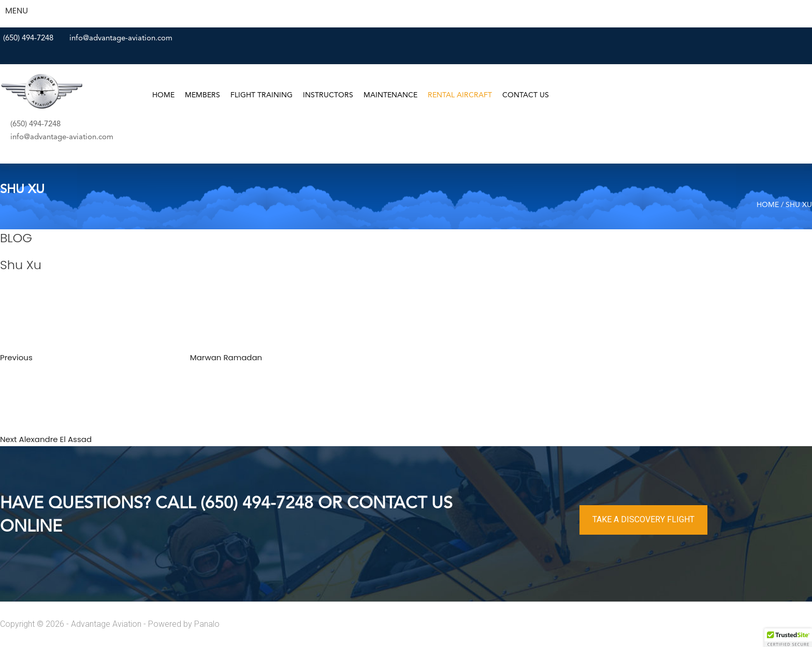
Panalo (207, 624)
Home (163, 95)
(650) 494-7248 (28, 39)
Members (202, 95)
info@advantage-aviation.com (121, 39)
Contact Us (526, 95)
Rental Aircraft (460, 95)
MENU (17, 11)
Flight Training (262, 95)
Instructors (328, 95)
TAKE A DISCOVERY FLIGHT (643, 519)
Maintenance (390, 95)
